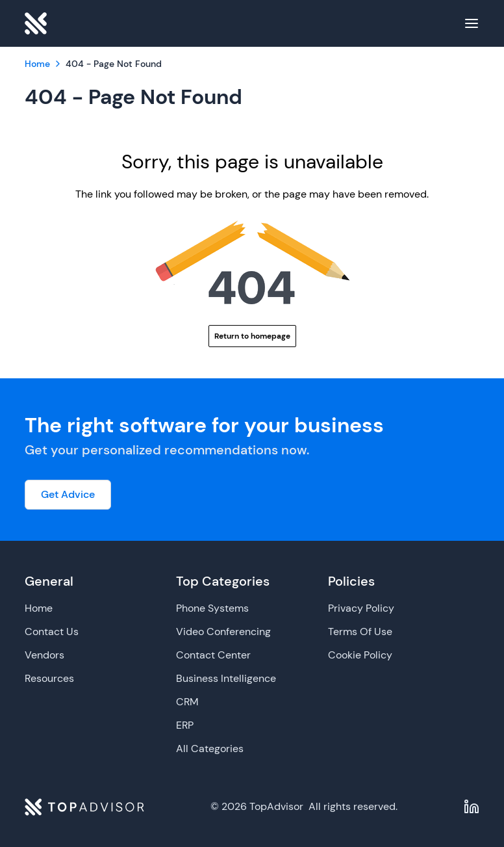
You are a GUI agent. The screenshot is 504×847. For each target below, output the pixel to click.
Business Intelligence (226, 678)
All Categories (210, 749)
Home (39, 608)
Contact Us (52, 632)
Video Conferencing (223, 632)
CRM (187, 702)
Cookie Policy (360, 655)
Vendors (44, 655)
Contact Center (213, 655)
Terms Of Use (360, 632)
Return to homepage (252, 336)
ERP (185, 725)
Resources (49, 678)
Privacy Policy (361, 608)
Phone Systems (212, 608)
